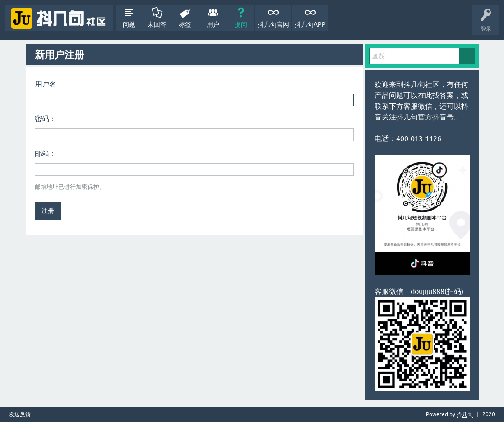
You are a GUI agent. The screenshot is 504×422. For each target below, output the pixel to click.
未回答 (157, 24)
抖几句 (465, 414)
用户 (213, 24)
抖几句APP (310, 24)
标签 (185, 24)
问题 (129, 24)
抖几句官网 (273, 24)
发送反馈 (20, 415)
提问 (241, 24)
